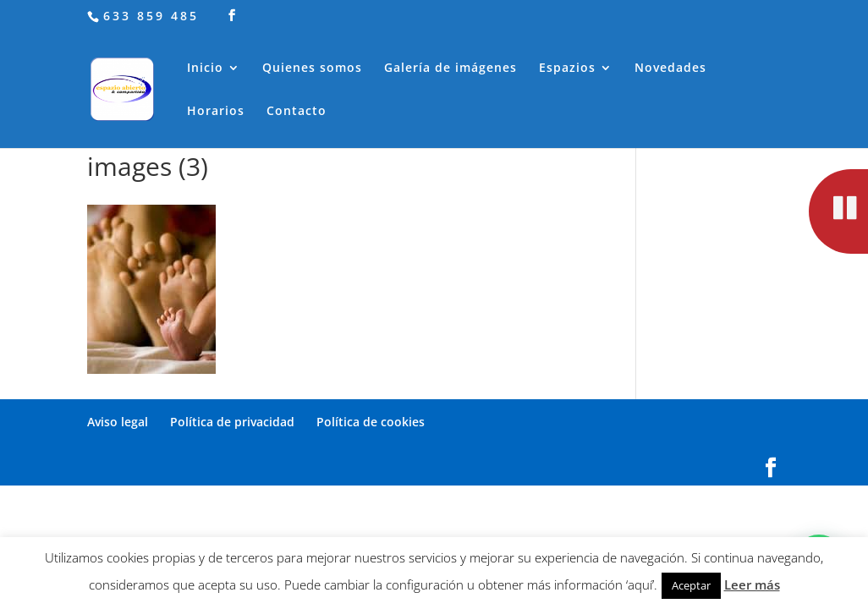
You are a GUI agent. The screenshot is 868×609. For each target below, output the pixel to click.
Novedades (670, 69)
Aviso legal (118, 422)
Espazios (567, 69)
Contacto (297, 112)
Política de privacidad (232, 422)
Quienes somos (312, 69)
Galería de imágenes (450, 69)
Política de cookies (371, 422)
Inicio (205, 69)
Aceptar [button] (691, 585)
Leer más (752, 584)
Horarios (216, 112)
